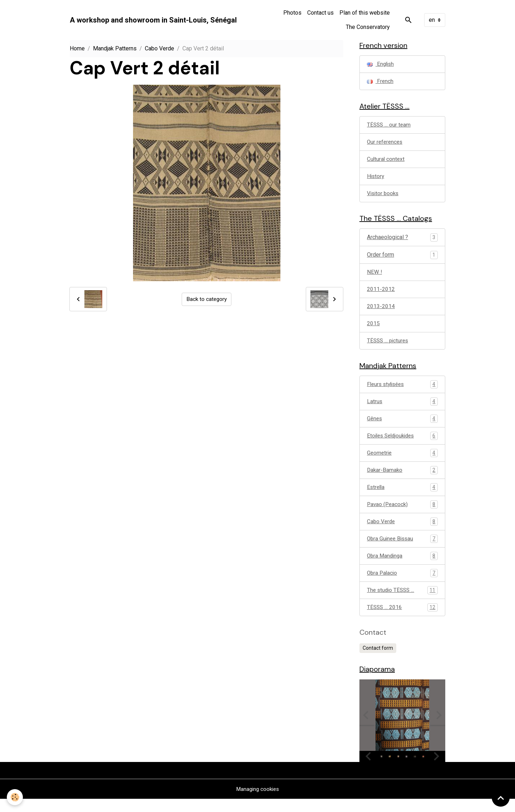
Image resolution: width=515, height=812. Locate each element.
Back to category (207, 299)
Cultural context (386, 162)
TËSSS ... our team (390, 127)
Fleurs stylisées (402, 392)
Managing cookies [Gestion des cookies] (257, 802)
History (376, 180)
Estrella (402, 497)
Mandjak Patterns (115, 48)
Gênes (402, 427)
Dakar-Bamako (402, 479)
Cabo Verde (160, 48)
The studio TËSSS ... (402, 602)
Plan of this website (365, 13)
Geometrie (402, 462)
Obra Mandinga (402, 567)
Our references (386, 145)
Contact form (378, 660)
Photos (292, 13)
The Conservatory (368, 27)
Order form (381, 259)
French (380, 82)
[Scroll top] (501, 798)
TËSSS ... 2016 (402, 620)
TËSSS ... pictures (389, 347)
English (381, 65)
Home (77, 48)
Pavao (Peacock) (402, 514)
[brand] (153, 20)
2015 (373, 329)
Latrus (402, 409)
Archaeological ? (388, 242)
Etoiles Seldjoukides (402, 444)
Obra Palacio (402, 585)
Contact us (320, 13)
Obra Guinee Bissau (402, 549)
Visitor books (384, 197)
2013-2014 (381, 312)
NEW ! (375, 277)
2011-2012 (381, 294)
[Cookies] (15, 797)
